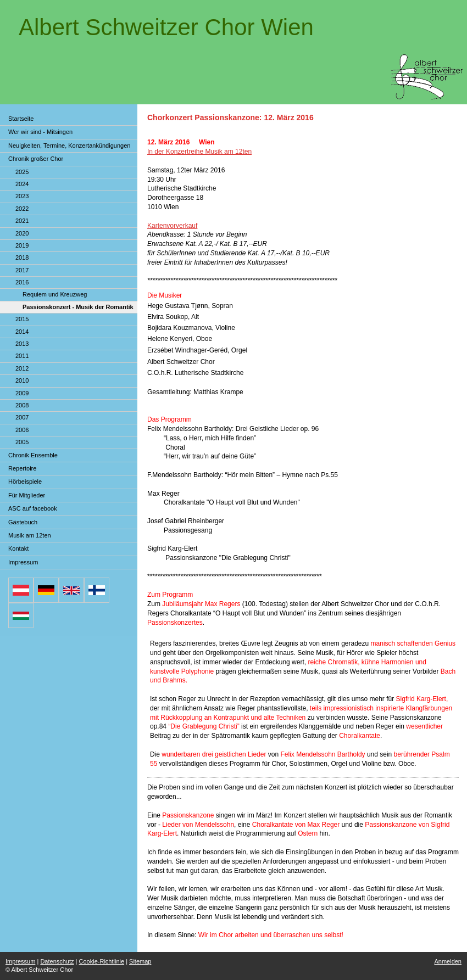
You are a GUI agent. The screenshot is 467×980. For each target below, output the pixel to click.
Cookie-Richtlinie (102, 961)
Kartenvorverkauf (172, 226)
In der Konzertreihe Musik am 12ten (199, 152)
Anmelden (448, 961)
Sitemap (140, 961)
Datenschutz (57, 961)
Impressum (20, 961)
